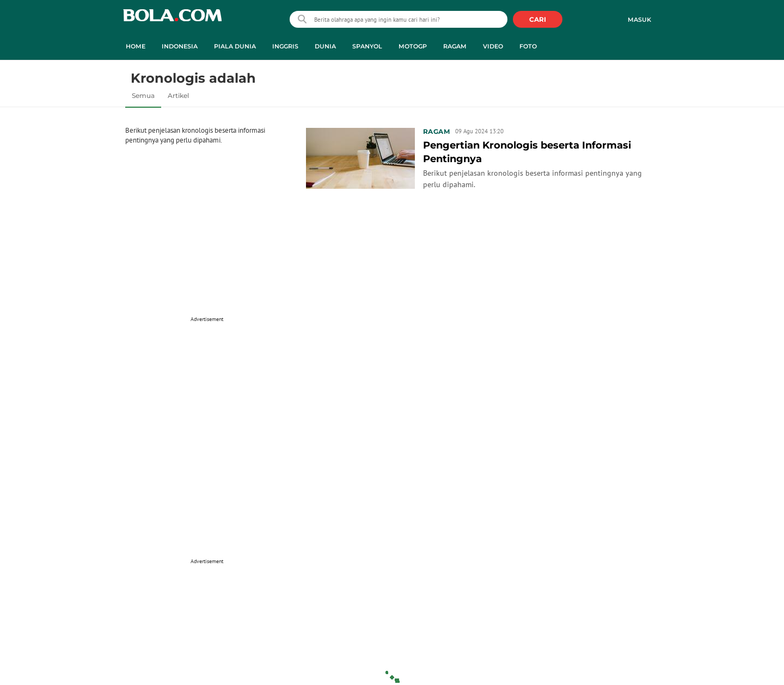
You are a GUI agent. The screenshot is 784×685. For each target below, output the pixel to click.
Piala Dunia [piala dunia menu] (235, 46)
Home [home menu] (136, 46)
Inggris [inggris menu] (285, 46)
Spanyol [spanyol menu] (367, 46)
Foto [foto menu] (528, 46)
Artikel (178, 95)
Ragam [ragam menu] (455, 46)
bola (172, 20)
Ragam (436, 131)
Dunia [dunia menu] (325, 46)
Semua (143, 95)
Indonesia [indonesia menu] (180, 46)
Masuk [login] (639, 20)
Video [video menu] (493, 46)
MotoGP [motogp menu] (413, 46)
